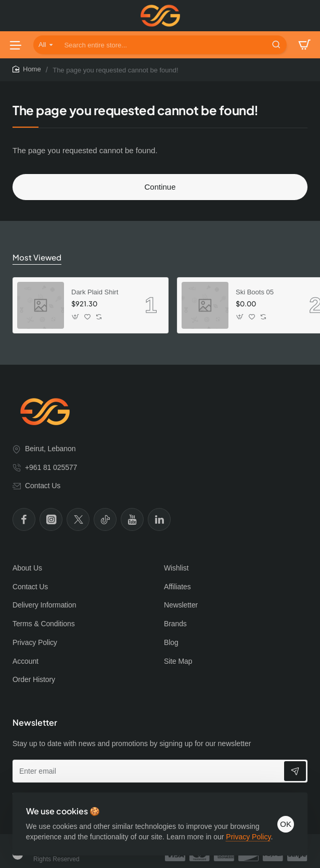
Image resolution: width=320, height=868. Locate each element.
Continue (160, 187)
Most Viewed (35, 257)
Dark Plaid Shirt (95, 292)
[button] (76, 316)
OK (283, 816)
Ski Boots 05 (255, 292)
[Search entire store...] (276, 45)
